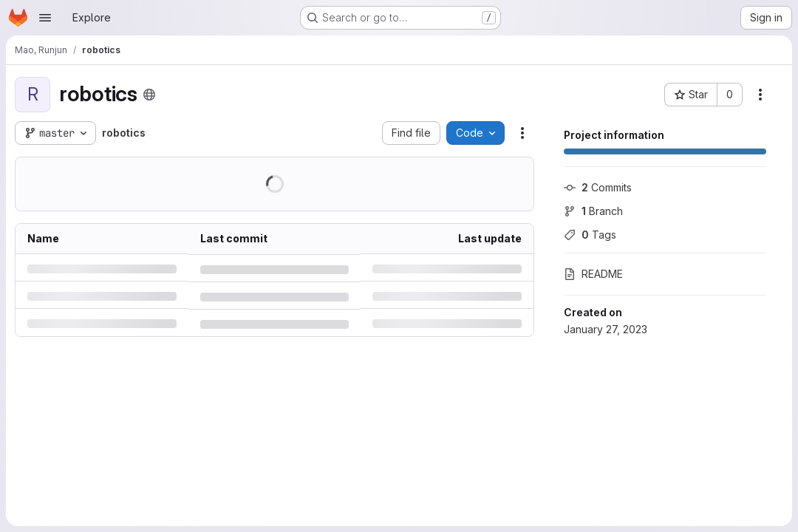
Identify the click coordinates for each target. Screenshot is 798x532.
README (593, 274)
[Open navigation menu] (45, 18)
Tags (590, 235)
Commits (598, 187)
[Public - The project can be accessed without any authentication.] (149, 95)
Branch (593, 211)
